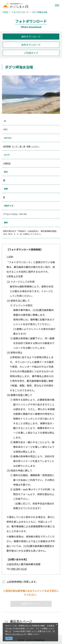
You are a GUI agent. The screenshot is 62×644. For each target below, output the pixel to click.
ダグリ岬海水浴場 (40, 12)
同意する (9, 638)
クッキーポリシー (17, 634)
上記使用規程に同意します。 (22, 582)
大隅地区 (7, 163)
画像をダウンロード (31, 604)
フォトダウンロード (20, 12)
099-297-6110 (19, 569)
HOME (5, 12)
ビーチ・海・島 (19, 146)
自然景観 (7, 146)
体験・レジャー (33, 146)
